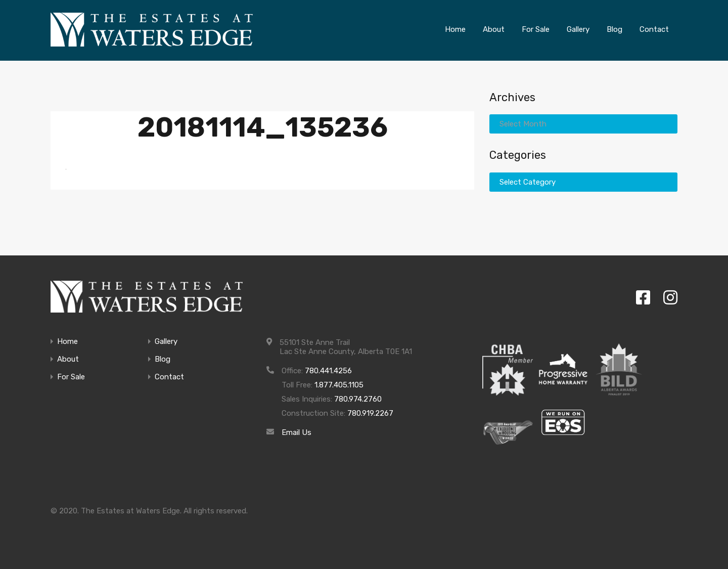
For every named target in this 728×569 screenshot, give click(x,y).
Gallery (166, 342)
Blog (163, 359)
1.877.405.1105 (339, 385)
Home (67, 342)
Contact (169, 377)
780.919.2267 (370, 413)
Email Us (297, 432)
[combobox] (583, 124)
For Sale (71, 377)
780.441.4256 (328, 371)
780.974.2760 (358, 399)
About (68, 359)
